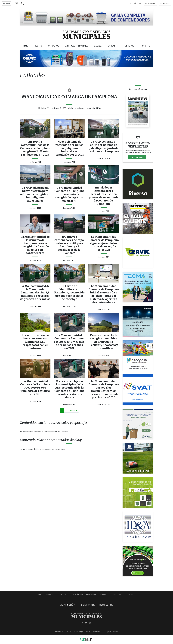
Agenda (104, 594)
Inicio (40, 594)
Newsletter (107, 605)
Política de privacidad (64, 631)
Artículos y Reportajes (85, 594)
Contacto (131, 594)
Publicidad (117, 594)
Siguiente (73, 410)
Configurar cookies (110, 631)
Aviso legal (79, 631)
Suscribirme (137, 157)
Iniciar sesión (150, 4)
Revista (50, 594)
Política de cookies (93, 631)
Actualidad (63, 594)
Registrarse (165, 4)
